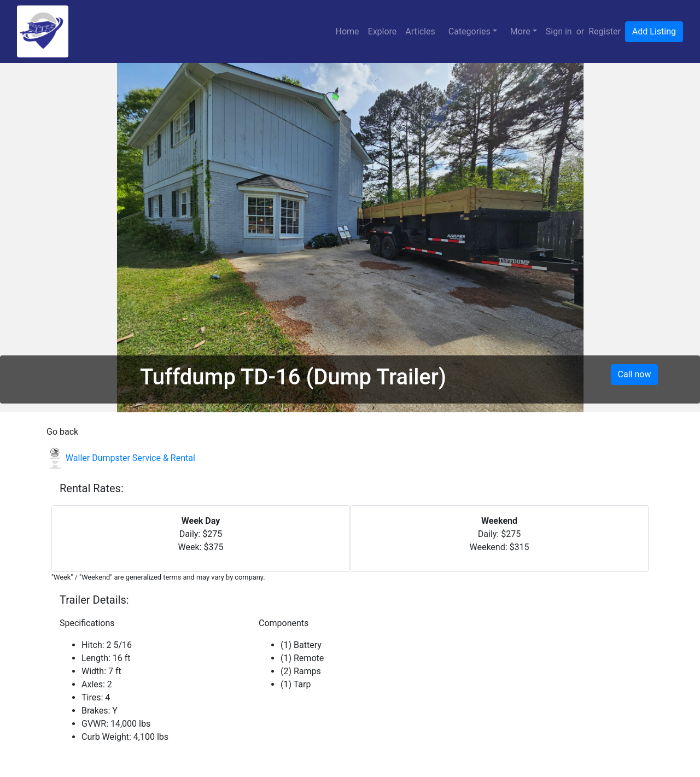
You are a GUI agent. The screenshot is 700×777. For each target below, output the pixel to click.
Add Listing (654, 31)
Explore (383, 31)
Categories (469, 31)
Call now (635, 374)
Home (347, 31)
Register (605, 31)
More (520, 31)
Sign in (559, 31)
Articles (420, 31)
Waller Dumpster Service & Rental (121, 458)
